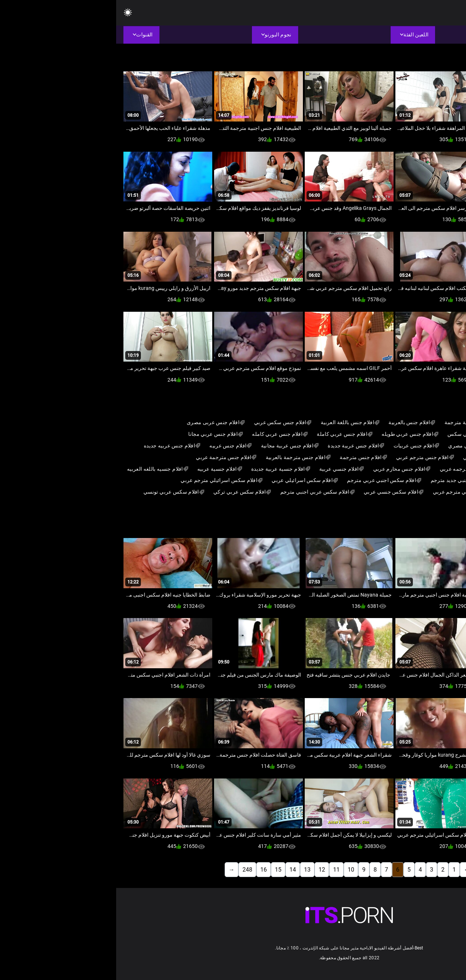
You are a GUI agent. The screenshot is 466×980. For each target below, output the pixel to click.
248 (131, 870)
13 (191, 870)
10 (235, 870)
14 (177, 870)
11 (220, 870)
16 (147, 870)
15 (162, 870)
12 (206, 870)
